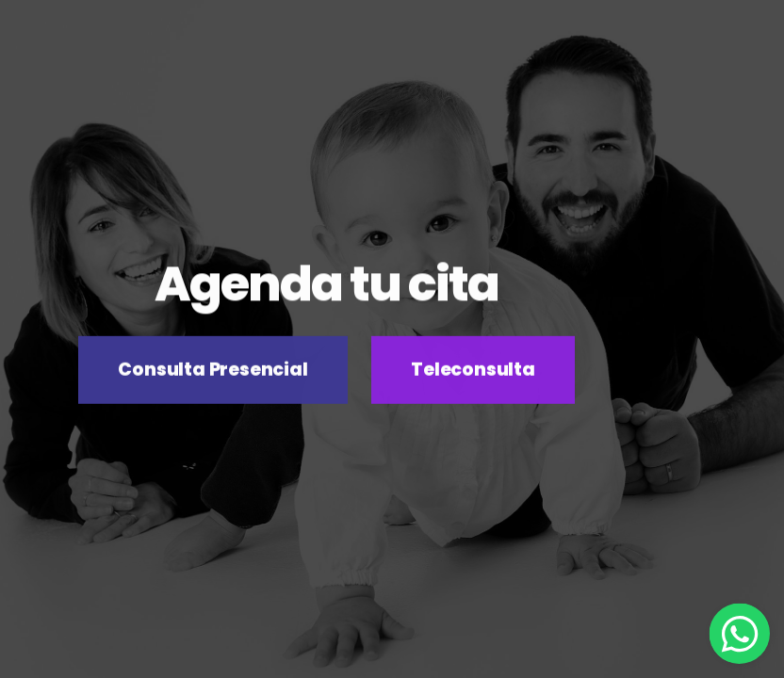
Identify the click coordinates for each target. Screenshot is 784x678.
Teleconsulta (473, 371)
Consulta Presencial (212, 371)
